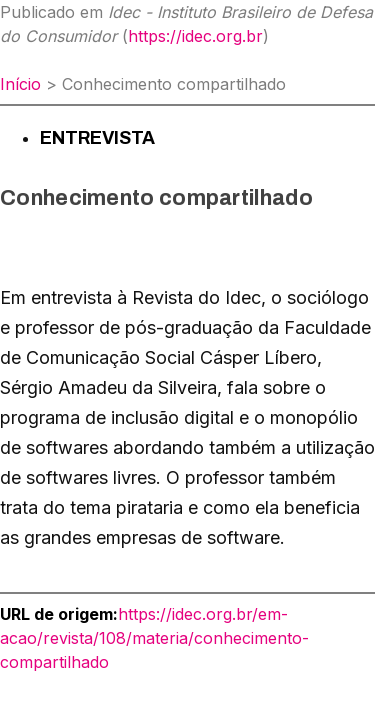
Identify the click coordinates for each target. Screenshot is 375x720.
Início (20, 84)
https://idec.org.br (195, 36)
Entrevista (97, 138)
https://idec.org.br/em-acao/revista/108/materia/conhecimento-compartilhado (154, 638)
